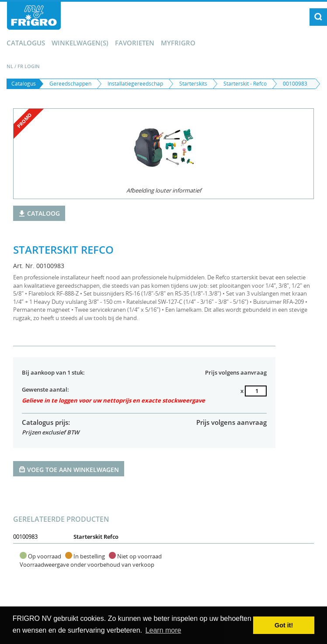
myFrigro (178, 43)
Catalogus (26, 43)
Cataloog (39, 213)
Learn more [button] (163, 630)
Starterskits (193, 84)
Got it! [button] (284, 625)
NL (10, 66)
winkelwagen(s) (80, 43)
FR (20, 66)
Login (32, 66)
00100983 (295, 84)
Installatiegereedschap (135, 84)
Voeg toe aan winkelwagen (69, 469)
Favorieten (135, 43)
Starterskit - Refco (245, 84)
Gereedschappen (70, 84)
